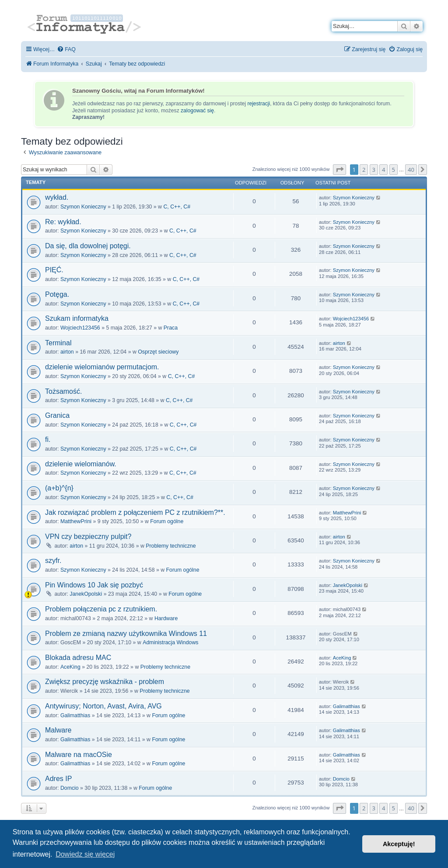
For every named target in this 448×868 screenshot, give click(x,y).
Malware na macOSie (79, 755)
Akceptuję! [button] (399, 844)
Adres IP (58, 779)
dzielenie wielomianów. (81, 464)
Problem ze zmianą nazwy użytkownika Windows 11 (126, 634)
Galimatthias (75, 715)
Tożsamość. (63, 391)
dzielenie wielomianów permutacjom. (102, 367)
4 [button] (383, 170)
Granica (57, 415)
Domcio (70, 788)
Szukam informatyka (77, 318)
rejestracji (259, 104)
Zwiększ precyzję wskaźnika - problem (105, 682)
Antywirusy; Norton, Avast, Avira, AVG (103, 706)
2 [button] (364, 170)
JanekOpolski (86, 594)
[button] (339, 170)
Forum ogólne (167, 521)
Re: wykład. (63, 222)
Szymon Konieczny (83, 207)
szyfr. (53, 561)
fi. (48, 439)
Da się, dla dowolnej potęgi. (88, 246)
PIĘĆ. (54, 270)
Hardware (166, 618)
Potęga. (57, 294)
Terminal (58, 343)
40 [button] (411, 170)
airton (67, 352)
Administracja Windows (170, 642)
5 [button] (394, 170)
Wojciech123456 (80, 328)
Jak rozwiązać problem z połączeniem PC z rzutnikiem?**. (135, 512)
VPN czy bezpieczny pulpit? (88, 536)
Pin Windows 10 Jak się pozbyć (94, 585)
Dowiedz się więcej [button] (85, 854)
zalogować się (197, 111)
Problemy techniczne (171, 546)
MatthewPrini (76, 521)
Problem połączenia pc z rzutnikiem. (101, 609)
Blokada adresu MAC (78, 658)
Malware (58, 730)
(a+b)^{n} (59, 488)
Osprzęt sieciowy (158, 352)
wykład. (57, 197)
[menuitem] (66, 50)
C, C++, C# (177, 207)
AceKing (70, 667)
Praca (171, 328)
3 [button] (374, 170)
